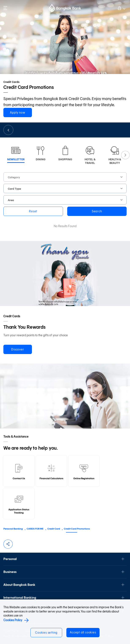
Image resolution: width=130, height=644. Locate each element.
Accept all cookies (83, 632)
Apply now (18, 113)
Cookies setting (46, 633)
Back (8, 130)
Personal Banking (13, 529)
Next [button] (125, 155)
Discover (18, 349)
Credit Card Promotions (77, 529)
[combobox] (65, 177)
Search (97, 211)
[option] (16, 153)
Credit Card (54, 529)
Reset (33, 211)
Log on (121, 8)
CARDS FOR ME (35, 529)
